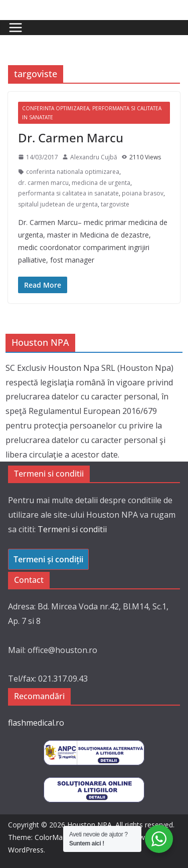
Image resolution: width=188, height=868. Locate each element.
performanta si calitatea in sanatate (68, 193)
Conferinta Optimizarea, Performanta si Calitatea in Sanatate (92, 113)
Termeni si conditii (72, 529)
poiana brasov (143, 193)
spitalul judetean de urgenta (58, 204)
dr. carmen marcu (43, 183)
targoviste (115, 204)
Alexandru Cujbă (94, 157)
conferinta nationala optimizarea (73, 172)
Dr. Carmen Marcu (71, 138)
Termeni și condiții (48, 559)
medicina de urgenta (101, 183)
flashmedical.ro (36, 723)
